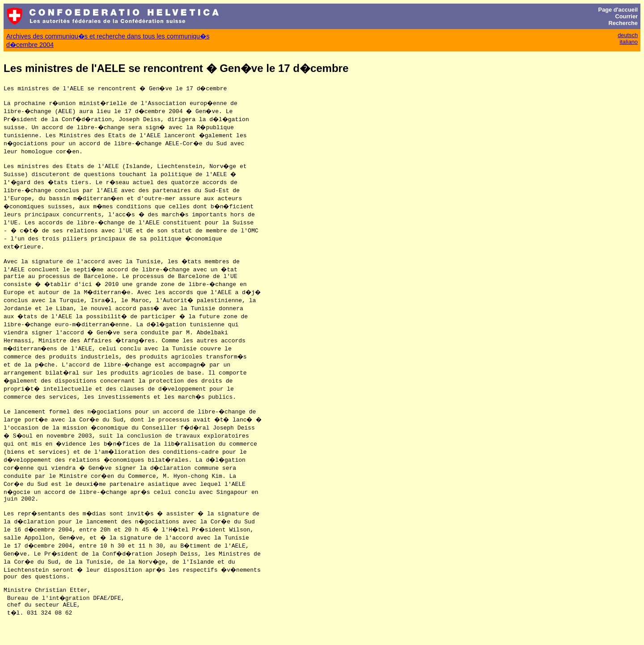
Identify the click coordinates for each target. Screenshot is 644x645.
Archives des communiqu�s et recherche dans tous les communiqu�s (108, 36)
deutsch (628, 35)
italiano (629, 42)
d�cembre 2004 (30, 45)
